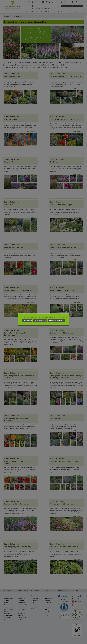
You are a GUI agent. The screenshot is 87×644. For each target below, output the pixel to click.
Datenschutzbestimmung (56, 321)
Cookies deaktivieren (40, 321)
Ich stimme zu (27, 321)
